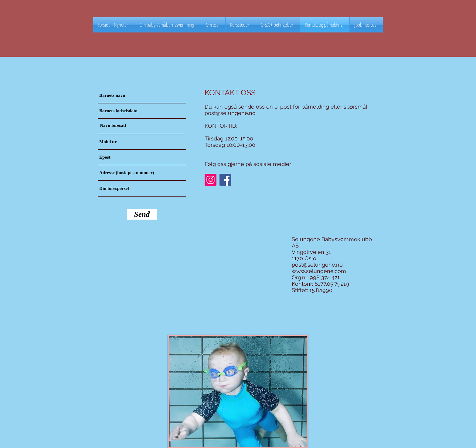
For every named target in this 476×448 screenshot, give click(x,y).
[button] (241, 25)
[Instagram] (211, 180)
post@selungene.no (230, 113)
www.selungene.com (319, 271)
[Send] (142, 214)
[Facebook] (225, 180)
